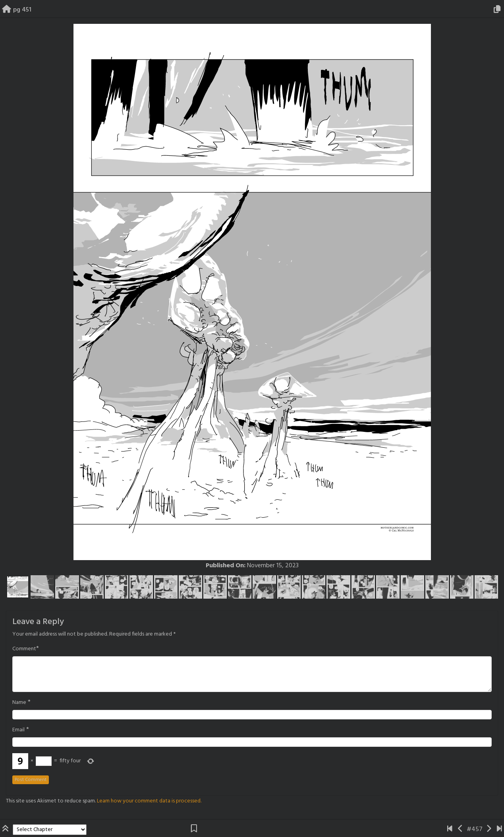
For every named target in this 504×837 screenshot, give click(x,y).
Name (19, 703)
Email (18, 730)
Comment (24, 649)
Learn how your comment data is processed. (149, 801)
